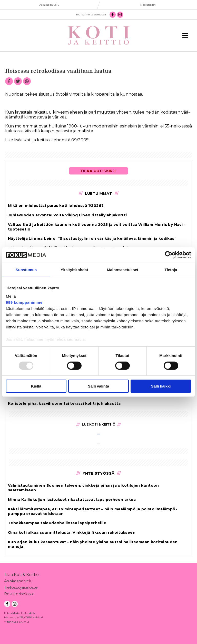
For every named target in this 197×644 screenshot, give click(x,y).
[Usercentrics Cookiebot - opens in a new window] (169, 255)
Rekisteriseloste (19, 595)
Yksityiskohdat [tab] (74, 270)
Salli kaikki (161, 386)
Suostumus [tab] (26, 270)
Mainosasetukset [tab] (123, 270)
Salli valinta (99, 386)
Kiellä (36, 386)
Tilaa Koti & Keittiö (21, 576)
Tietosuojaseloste (21, 588)
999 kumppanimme (24, 302)
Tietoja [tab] (171, 270)
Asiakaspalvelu (18, 582)
